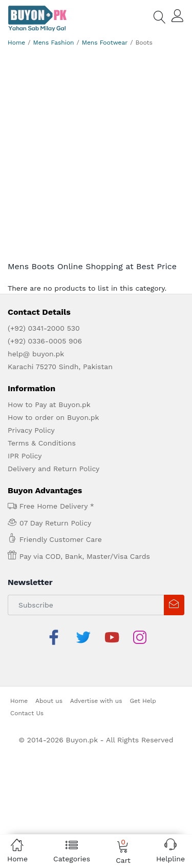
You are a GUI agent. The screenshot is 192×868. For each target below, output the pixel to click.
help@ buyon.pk (36, 354)
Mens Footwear (105, 43)
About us (49, 676)
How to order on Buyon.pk (54, 417)
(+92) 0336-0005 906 (45, 341)
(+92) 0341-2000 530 (44, 328)
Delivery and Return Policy (54, 469)
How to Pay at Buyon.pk (49, 405)
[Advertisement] (96, 152)
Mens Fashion (54, 43)
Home (16, 43)
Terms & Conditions (42, 443)
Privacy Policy (31, 430)
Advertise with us (96, 676)
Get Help (143, 676)
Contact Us (27, 688)
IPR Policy (25, 456)
